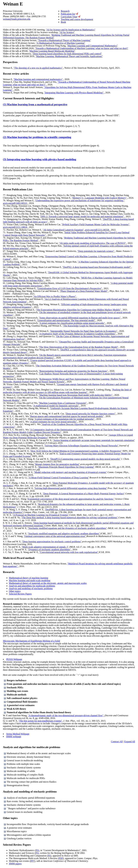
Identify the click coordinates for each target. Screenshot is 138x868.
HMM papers (15, 864)
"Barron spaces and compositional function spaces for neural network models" (66, 416)
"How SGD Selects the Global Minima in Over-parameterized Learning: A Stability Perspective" (76, 451)
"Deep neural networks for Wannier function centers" (91, 414)
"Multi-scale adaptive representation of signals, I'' (45, 547)
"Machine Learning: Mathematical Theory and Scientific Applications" (69, 56)
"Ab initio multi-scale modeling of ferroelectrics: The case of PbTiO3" (93, 243)
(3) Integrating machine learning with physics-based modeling (40, 159)
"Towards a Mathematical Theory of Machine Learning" (64, 40)
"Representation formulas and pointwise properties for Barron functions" (74, 371)
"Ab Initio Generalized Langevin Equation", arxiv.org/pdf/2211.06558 (76, 230)
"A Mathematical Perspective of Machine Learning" (61, 43)
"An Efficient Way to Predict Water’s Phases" (55, 296)
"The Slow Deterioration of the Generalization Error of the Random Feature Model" (79, 347)
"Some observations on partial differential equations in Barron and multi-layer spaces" (80, 318)
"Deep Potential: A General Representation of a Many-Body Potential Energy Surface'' (84, 494)
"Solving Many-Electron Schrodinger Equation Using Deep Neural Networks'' (82, 446)
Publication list (68, 14)
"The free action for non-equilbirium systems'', (41, 721)
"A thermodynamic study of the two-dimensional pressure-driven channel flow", (66, 715)
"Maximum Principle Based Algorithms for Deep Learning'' (66, 467)
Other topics (15, 591)
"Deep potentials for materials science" (96, 251)
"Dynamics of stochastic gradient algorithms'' (50, 550)
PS (49, 856)
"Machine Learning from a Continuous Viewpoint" (63, 403)
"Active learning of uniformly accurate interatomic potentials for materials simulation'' (94, 440)
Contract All (117, 742)
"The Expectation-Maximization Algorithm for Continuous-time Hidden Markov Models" (78, 310)
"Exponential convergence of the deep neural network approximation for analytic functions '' (71, 499)
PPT (32, 861)
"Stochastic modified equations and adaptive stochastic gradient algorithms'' (64, 534)
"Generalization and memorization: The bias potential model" (66, 320)
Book (63, 22)
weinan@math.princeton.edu (17, 19)
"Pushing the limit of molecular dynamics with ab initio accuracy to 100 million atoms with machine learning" (67, 391)
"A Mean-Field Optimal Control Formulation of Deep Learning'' (58, 478)
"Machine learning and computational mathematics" (38, 79)
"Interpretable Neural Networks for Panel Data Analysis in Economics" (84, 331)
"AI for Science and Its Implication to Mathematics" (71, 30)
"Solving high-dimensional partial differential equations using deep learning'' (71, 488)
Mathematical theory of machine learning (29, 578)
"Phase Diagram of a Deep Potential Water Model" (84, 291)
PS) (37, 850)
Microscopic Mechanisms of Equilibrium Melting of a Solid (31, 641)
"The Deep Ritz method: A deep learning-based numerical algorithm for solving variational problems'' (70, 518)
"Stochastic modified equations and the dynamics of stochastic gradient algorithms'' (67, 528)
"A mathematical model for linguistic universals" (56, 406)
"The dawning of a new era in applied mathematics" (38, 68)
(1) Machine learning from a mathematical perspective (35, 104)
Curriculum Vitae (69, 17)
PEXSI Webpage (14, 659)
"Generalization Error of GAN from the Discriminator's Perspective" (70, 288)
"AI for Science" (67, 32)
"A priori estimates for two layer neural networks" (53, 422)
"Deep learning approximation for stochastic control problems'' (52, 542)
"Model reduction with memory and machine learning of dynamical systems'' (70, 472)
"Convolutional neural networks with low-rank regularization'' (69, 552)
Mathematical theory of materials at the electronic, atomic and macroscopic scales (48, 583)
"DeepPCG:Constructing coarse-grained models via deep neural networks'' (85, 459)
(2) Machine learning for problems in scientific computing (37, 137)
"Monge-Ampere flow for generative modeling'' (57, 464)
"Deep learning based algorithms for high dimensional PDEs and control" (67, 54)
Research (65, 11)
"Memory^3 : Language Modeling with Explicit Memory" (99, 198)
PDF (61, 858)
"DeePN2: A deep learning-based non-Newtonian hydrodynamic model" (97, 267)
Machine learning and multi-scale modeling (30, 580)
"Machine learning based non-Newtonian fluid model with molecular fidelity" (76, 395)
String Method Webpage (18, 734)
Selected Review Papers (20, 594)
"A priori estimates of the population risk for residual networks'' (64, 419)
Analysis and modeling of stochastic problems (31, 588)
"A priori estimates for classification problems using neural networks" (72, 323)
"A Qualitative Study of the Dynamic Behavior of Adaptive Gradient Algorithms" (77, 334)
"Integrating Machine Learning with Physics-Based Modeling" (74, 93)
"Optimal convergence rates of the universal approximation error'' (55, 536)
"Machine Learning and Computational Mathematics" (92, 46)
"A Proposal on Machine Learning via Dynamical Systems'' (41, 515)
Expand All (130, 742)
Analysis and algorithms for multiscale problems (32, 586)
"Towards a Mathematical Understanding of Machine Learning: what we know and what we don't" (82, 48)
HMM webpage (14, 736)
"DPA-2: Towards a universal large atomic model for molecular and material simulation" (82, 216)
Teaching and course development (77, 19)
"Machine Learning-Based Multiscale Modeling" (52, 51)
